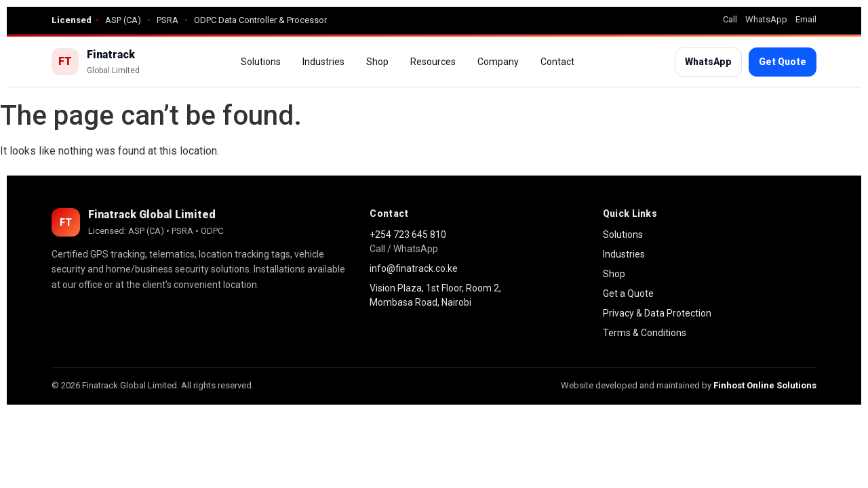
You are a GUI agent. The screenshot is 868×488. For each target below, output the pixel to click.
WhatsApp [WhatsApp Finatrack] (766, 19)
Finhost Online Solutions (765, 385)
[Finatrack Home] (96, 62)
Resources (433, 62)
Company (498, 62)
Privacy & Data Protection (657, 313)
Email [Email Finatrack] (806, 19)
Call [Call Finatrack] (730, 19)
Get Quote (783, 62)
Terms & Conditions (645, 333)
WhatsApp (708, 62)
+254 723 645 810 (408, 235)
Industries (323, 62)
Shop (377, 62)
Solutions (261, 62)
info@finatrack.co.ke (414, 268)
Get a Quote (628, 293)
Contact (557, 62)
